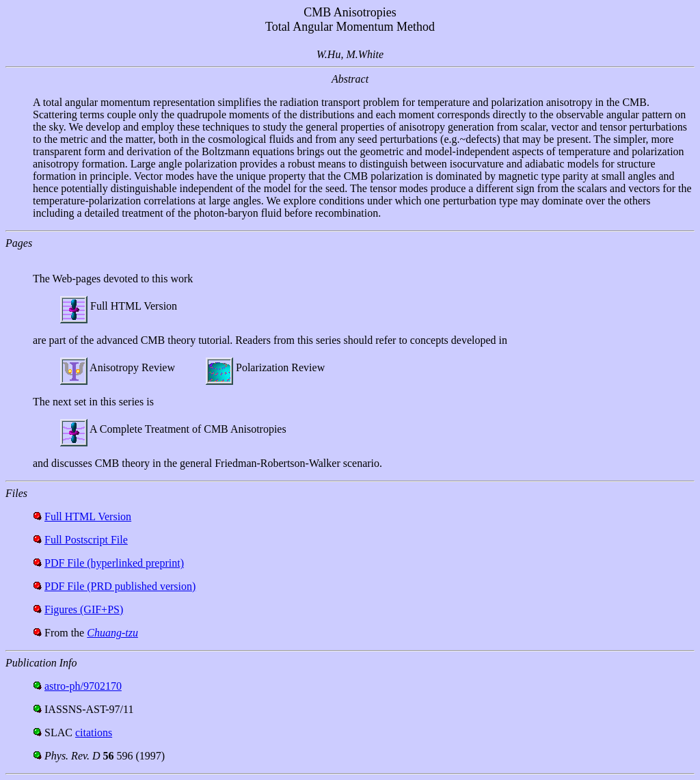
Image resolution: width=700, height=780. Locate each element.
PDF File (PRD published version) (120, 586)
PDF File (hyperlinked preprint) (114, 563)
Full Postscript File (86, 540)
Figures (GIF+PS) (84, 609)
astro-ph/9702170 (83, 686)
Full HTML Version (88, 516)
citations (94, 732)
